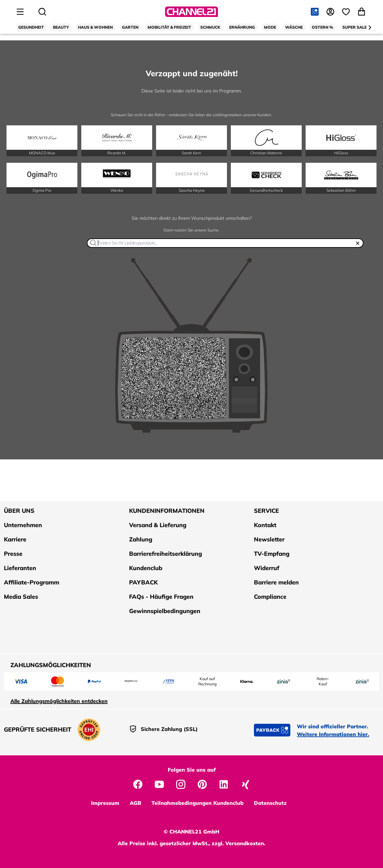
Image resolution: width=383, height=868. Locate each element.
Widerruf (267, 568)
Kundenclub (146, 568)
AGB (135, 803)
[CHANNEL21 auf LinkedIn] (224, 784)
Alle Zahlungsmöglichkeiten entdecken (59, 701)
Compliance (270, 597)
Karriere (15, 539)
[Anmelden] (331, 12)
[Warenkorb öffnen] (362, 12)
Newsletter (269, 539)
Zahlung (141, 539)
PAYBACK (143, 582)
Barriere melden (276, 582)
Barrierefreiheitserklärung (165, 554)
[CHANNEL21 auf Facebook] (138, 784)
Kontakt (265, 525)
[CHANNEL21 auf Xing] (245, 784)
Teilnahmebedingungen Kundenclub (198, 803)
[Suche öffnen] (42, 12)
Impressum (105, 803)
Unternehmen (23, 525)
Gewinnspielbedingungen (165, 611)
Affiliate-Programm (32, 582)
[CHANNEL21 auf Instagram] (181, 784)
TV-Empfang (272, 554)
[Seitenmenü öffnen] (20, 12)
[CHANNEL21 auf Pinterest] (202, 784)
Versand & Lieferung (158, 525)
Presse (13, 554)
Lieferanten (20, 568)
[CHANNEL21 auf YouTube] (159, 784)
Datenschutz (270, 803)
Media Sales (21, 597)
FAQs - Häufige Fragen (161, 597)
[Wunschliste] (347, 12)
